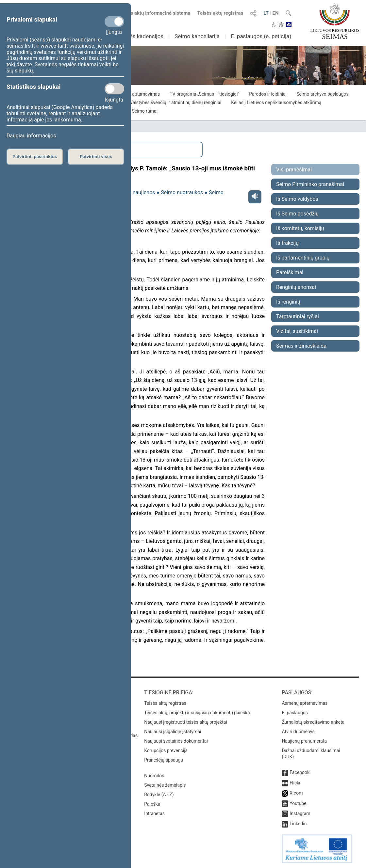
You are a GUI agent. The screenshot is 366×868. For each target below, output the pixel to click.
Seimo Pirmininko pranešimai (310, 184)
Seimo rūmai (145, 111)
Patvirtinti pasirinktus (35, 157)
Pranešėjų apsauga (164, 760)
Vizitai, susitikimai (297, 331)
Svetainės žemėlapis (165, 785)
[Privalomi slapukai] (114, 22)
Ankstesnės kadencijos (135, 36)
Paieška (152, 804)
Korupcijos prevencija (166, 750)
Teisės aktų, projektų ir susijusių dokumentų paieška (197, 713)
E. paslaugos (295, 713)
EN (276, 13)
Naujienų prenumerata (304, 741)
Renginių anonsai (296, 287)
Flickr (295, 783)
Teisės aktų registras (220, 13)
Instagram (300, 813)
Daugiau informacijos (31, 136)
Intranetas (154, 813)
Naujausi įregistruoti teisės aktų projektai (186, 722)
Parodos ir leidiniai (268, 94)
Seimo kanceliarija (197, 36)
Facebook (299, 772)
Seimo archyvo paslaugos (322, 94)
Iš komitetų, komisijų (300, 228)
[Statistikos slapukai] (114, 89)
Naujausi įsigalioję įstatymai (173, 732)
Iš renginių (288, 302)
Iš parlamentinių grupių (303, 258)
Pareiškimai (290, 272)
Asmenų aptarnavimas (305, 703)
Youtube (298, 803)
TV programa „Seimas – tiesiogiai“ (204, 94)
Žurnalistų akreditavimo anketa (313, 722)
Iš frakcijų (287, 243)
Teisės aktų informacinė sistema (155, 13)
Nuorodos (154, 776)
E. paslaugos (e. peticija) (261, 36)
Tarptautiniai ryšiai (298, 316)
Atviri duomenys (298, 732)
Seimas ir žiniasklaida (301, 346)
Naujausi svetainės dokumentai (176, 741)
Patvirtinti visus (96, 157)
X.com (296, 793)
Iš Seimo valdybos (297, 199)
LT (266, 13)
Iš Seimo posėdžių (297, 214)
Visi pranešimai (294, 170)
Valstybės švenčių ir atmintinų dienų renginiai (175, 103)
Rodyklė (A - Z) (159, 795)
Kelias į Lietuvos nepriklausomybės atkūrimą (276, 103)
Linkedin (298, 824)
